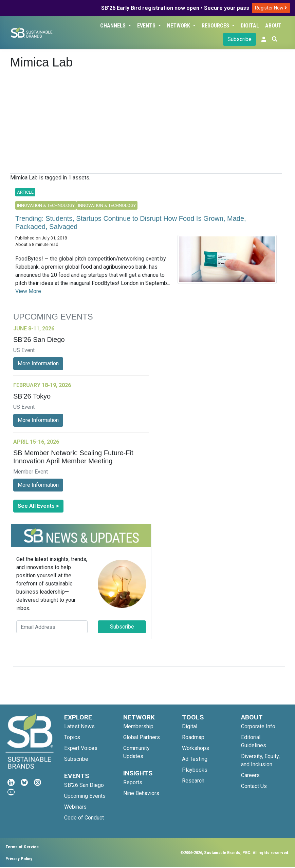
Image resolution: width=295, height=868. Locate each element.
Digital (250, 26)
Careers (250, 775)
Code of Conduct (84, 818)
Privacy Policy (19, 859)
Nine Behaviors (141, 793)
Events (147, 26)
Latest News (79, 726)
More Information (38, 363)
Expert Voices (81, 748)
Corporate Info (258, 726)
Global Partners (142, 737)
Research (193, 781)
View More (28, 291)
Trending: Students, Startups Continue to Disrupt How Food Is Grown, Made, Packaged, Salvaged (131, 223)
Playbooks (195, 770)
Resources (216, 26)
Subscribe (239, 39)
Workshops (196, 748)
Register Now (271, 8)
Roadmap (193, 737)
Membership (138, 726)
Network (179, 26)
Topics (72, 737)
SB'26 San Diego (84, 785)
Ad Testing (195, 759)
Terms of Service (22, 847)
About (273, 26)
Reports (133, 782)
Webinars (75, 807)
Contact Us (254, 786)
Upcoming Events (85, 796)
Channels (114, 26)
